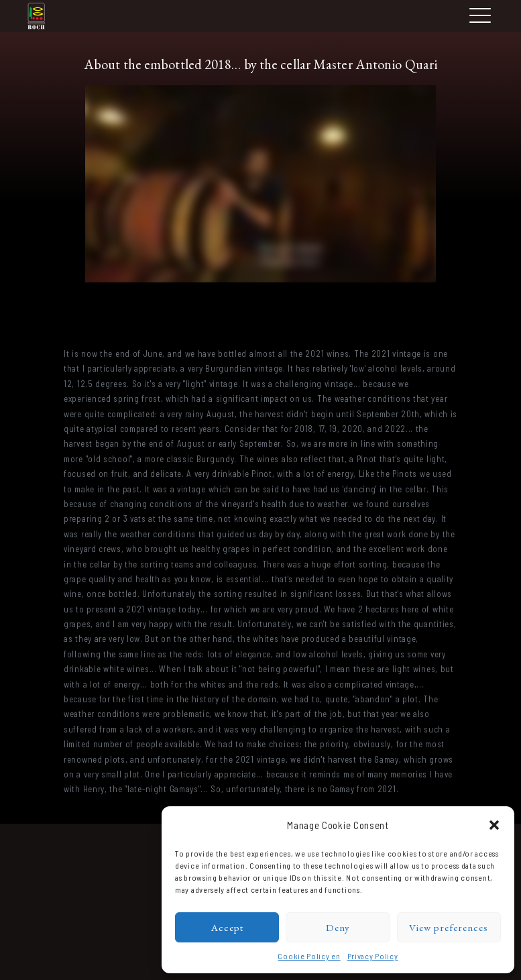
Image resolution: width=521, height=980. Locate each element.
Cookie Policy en (309, 956)
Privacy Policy (373, 956)
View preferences (449, 927)
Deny (338, 927)
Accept (227, 927)
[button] (494, 825)
